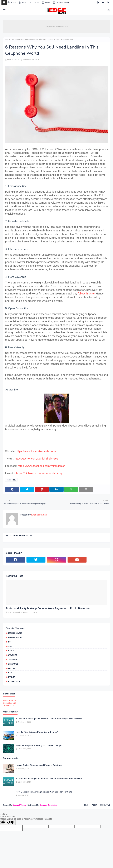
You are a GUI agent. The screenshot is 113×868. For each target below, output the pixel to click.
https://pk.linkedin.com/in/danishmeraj (39, 473)
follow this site (86, 294)
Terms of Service (61, 2)
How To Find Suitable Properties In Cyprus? (37, 732)
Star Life (13, 655)
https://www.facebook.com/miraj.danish (41, 466)
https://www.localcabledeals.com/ (36, 451)
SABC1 (11, 646)
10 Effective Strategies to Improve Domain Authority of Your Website (49, 719)
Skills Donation (10, 701)
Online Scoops (9, 703)
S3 (9, 642)
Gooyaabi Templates (48, 805)
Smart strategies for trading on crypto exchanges (39, 745)
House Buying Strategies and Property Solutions (39, 765)
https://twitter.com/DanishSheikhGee (36, 459)
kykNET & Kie (14, 681)
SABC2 (11, 651)
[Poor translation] (11, 822)
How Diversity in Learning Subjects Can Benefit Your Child (44, 792)
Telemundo (14, 660)
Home (11, 2)
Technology (16, 39)
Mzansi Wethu (15, 638)
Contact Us (105, 805)
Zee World (13, 664)
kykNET (12, 677)
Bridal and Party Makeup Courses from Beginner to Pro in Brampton (48, 608)
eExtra (12, 668)
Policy (46, 2)
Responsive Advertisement (57, 26)
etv (10, 673)
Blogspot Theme (19, 805)
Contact (34, 2)
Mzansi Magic (15, 633)
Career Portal (9, 705)
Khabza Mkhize (13, 60)
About (22, 2)
